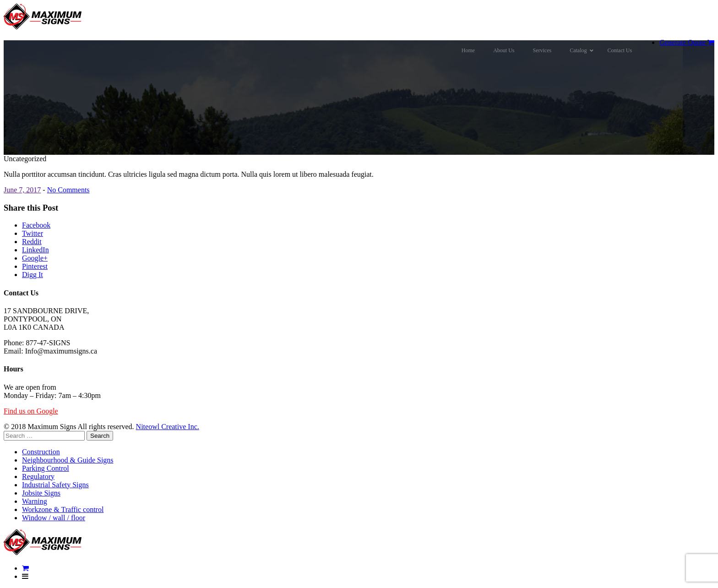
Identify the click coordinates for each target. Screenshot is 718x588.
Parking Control (46, 468)
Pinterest (35, 266)
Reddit (32, 242)
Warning (35, 501)
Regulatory (38, 476)
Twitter (33, 233)
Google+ (35, 258)
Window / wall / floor (54, 518)
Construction (41, 452)
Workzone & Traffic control (63, 509)
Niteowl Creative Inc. (168, 427)
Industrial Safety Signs (55, 485)
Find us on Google (31, 411)
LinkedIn (35, 250)
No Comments (68, 190)
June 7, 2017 (22, 190)
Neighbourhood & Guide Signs (68, 460)
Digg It (33, 275)
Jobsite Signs (41, 493)
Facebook (36, 225)
